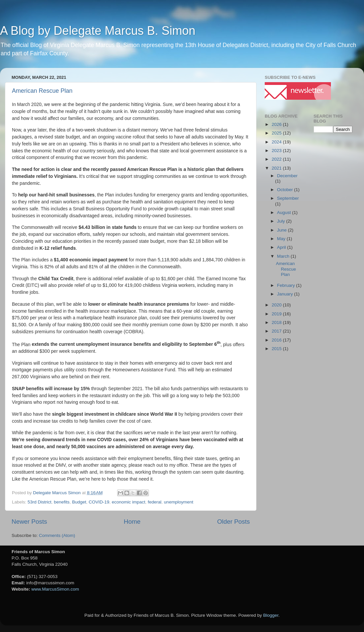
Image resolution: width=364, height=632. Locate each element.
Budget (79, 502)
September (288, 198)
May (282, 239)
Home (132, 522)
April (282, 247)
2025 (277, 133)
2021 (277, 168)
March (284, 256)
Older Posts (233, 522)
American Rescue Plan (42, 91)
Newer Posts (29, 522)
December (287, 176)
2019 (277, 314)
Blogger (271, 615)
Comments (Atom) (57, 535)
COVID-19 (99, 502)
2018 (277, 322)
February (287, 285)
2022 (277, 159)
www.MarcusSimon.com (55, 589)
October (286, 190)
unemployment (179, 502)
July (282, 221)
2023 (277, 151)
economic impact (129, 502)
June (282, 230)
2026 (277, 124)
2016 (277, 340)
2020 (277, 305)
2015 (277, 349)
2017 (277, 331)
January (286, 294)
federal (155, 502)
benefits (62, 502)
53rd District (39, 502)
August (285, 212)
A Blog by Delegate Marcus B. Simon (98, 31)
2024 (277, 142)
